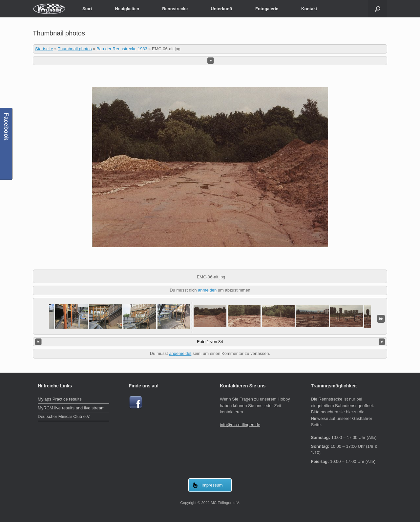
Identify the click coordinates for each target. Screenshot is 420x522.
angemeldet (180, 353)
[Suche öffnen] (378, 9)
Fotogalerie (267, 9)
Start (87, 9)
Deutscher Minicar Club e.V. (64, 416)
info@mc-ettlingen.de (240, 425)
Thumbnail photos (75, 49)
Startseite (44, 49)
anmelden (207, 290)
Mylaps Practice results (60, 399)
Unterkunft (221, 9)
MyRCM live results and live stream (71, 408)
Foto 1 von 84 (210, 342)
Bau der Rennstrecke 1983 (122, 49)
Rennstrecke (175, 9)
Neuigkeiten (127, 9)
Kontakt (309, 9)
